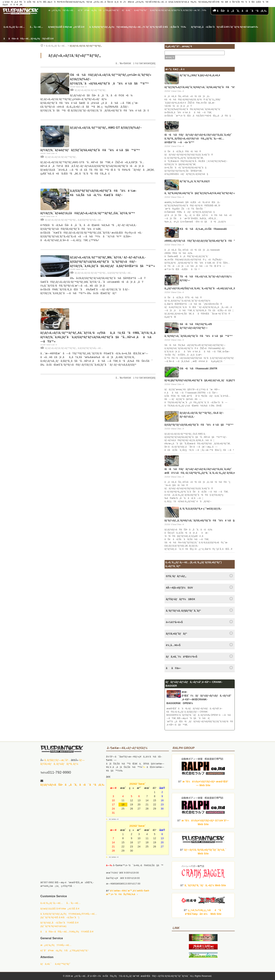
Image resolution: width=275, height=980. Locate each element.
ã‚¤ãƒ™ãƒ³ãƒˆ (141, 10)
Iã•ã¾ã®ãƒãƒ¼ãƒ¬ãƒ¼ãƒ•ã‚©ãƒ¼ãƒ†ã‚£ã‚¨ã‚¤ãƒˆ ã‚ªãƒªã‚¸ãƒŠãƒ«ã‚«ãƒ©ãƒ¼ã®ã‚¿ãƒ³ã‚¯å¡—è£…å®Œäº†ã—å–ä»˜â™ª (198, 139)
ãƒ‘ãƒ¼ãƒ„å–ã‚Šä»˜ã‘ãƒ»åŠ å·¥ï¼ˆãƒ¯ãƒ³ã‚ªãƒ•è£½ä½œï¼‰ (224, 27)
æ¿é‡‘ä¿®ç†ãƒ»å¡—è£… (62, 10)
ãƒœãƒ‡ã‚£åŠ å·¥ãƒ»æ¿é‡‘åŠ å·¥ (66, 27)
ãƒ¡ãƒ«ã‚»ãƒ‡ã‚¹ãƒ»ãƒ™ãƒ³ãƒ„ (86, 46)
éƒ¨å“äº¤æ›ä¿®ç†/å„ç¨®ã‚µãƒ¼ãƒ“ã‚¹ (99, 10)
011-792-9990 (60, 772)
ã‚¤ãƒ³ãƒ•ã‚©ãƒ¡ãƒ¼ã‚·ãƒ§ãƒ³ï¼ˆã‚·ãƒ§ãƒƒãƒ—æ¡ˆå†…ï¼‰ (178, 10)
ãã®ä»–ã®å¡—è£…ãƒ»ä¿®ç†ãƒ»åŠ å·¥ (29, 39)
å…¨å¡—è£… (36, 27)
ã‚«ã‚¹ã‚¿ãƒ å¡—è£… (14, 27)
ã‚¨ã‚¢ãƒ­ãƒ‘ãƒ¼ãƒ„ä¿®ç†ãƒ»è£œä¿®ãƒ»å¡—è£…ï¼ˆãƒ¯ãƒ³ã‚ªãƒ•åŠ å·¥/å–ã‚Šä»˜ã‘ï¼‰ (138, 27)
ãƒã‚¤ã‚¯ (127, 10)
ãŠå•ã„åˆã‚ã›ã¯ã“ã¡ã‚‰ (240, 11)
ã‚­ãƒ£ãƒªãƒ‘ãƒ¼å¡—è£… (91, 220)
